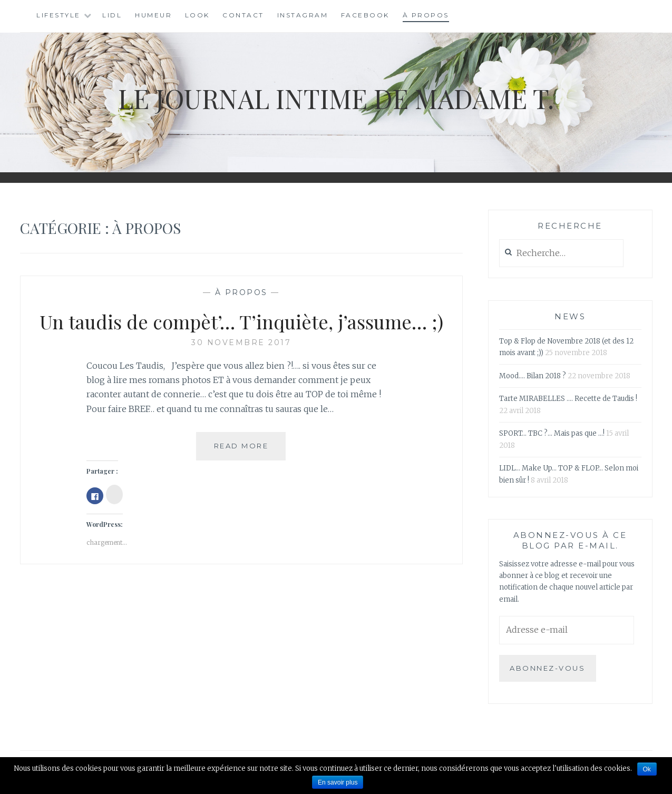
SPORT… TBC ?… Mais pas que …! (552, 433)
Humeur (153, 15)
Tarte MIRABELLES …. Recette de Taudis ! (568, 399)
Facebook (365, 15)
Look (197, 15)
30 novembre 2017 (241, 342)
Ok (647, 769)
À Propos (426, 15)
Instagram (303, 15)
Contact (243, 15)
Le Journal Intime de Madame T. (336, 98)
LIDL (112, 15)
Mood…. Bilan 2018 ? (533, 376)
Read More (250, 450)
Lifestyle (59, 15)
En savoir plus (338, 782)
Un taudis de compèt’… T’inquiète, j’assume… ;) (241, 321)
